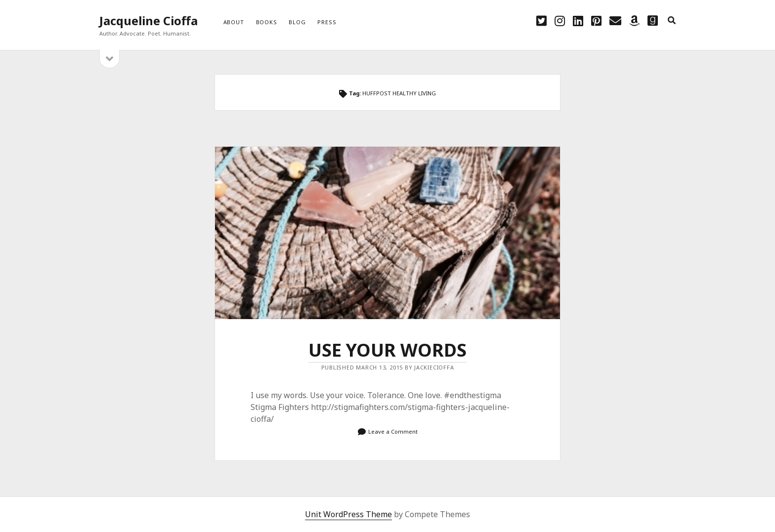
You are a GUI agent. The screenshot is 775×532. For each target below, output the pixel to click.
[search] (672, 21)
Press (327, 22)
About (234, 22)
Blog (297, 22)
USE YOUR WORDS (387, 233)
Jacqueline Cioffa (149, 20)
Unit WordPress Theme (348, 514)
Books (267, 22)
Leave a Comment (393, 431)
